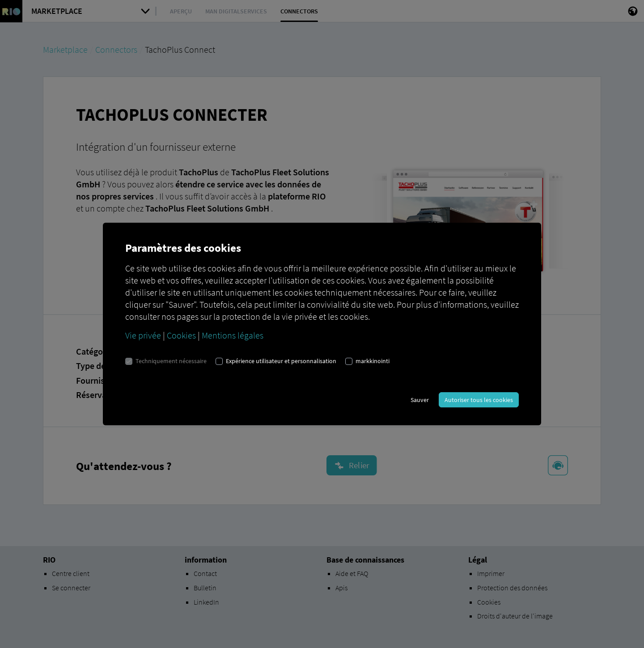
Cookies (181, 335)
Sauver (420, 400)
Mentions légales (233, 335)
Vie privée (143, 335)
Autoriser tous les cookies (479, 400)
